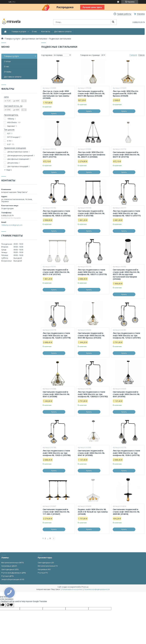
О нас (34, 32)
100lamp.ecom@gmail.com (12, 225)
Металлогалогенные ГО (48, 566)
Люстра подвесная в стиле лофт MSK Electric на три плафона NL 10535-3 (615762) (57, 213)
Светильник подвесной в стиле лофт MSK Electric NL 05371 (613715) (56, 155)
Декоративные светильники (34, 39)
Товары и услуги (19, 32)
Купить (54, 113)
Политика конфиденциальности (97, 589)
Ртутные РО (43, 573)
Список (141, 55)
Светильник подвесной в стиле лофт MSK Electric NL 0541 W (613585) (91, 453)
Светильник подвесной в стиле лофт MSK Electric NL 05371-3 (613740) (91, 213)
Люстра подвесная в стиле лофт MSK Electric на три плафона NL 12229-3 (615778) (57, 335)
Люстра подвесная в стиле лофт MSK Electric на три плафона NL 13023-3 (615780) (57, 453)
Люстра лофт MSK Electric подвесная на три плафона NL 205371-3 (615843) (91, 155)
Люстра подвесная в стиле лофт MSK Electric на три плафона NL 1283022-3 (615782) (93, 394)
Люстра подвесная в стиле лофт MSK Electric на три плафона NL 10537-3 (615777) (127, 213)
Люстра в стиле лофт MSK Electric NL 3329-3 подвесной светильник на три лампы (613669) (57, 95)
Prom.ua (85, 587)
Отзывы (8, 72)
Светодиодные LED (46, 563)
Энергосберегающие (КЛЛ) (13, 579)
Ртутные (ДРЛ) (7, 576)
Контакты (46, 32)
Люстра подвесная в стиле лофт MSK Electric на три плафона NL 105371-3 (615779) (92, 272)
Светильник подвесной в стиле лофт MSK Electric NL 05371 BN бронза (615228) (91, 94)
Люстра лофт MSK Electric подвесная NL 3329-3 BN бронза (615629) (126, 94)
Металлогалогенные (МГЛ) (12, 563)
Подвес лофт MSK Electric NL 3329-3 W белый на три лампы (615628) (93, 512)
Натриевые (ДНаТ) (9, 566)
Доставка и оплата (63, 32)
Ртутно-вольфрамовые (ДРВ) (13, 573)
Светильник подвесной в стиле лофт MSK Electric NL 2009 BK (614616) (126, 512)
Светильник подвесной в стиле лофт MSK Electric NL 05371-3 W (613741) (56, 272)
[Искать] (113, 22)
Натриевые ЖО (44, 569)
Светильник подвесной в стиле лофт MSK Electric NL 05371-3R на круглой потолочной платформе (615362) (126, 274)
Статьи (7, 61)
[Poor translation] (10, 605)
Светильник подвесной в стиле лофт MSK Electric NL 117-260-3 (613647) (56, 512)
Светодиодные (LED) (10, 569)
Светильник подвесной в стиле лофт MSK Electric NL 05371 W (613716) (126, 155)
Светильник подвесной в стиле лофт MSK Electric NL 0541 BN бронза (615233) (91, 335)
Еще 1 (9, 170)
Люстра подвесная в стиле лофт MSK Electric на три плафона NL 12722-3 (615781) (127, 335)
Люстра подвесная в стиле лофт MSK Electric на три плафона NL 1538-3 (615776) (126, 453)
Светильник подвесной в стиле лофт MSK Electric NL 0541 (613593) (126, 394)
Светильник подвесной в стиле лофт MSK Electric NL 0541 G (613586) (56, 394)
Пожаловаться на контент (72, 589)
